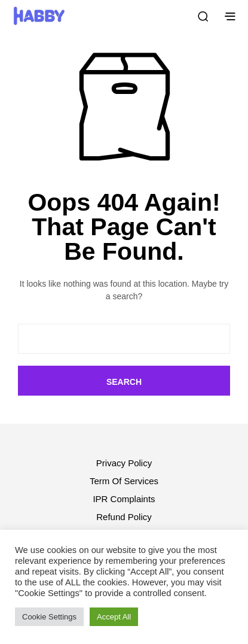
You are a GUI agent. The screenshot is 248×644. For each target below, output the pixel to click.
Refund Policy (124, 517)
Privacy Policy (124, 463)
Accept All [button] (114, 617)
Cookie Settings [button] (49, 617)
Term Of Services (124, 481)
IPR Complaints (124, 499)
